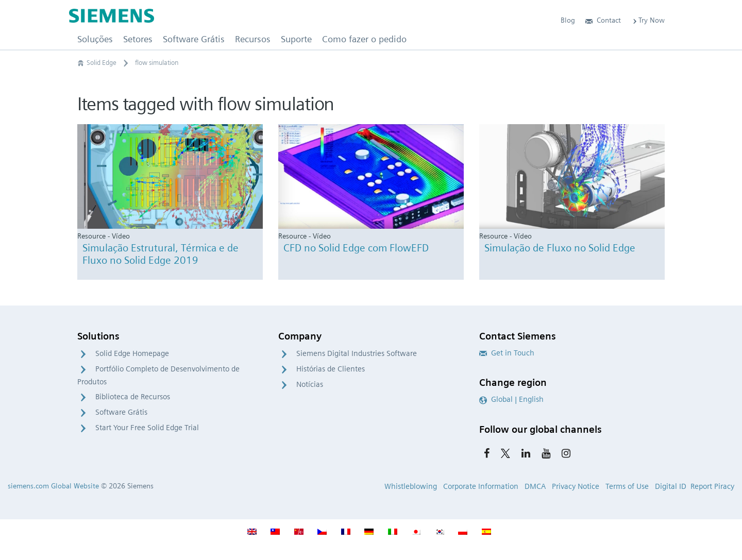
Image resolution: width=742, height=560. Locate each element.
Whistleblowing (411, 486)
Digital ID (671, 486)
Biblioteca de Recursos (133, 397)
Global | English (511, 399)
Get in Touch (507, 353)
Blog (568, 20)
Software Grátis (121, 412)
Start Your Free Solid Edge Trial (147, 428)
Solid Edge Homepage (132, 353)
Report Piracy (712, 486)
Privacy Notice (576, 486)
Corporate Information (481, 486)
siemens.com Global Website (53, 486)
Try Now (648, 20)
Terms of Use (627, 486)
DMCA (535, 486)
